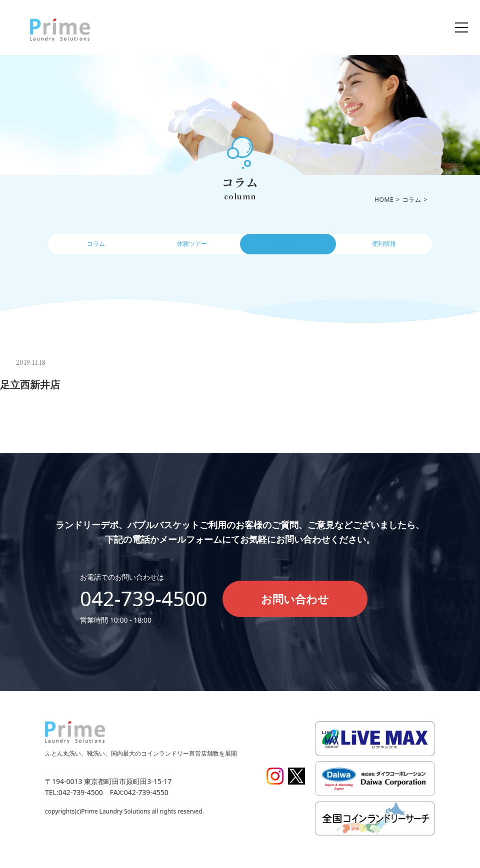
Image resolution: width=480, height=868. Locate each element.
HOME (384, 200)
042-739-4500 (144, 598)
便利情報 (384, 247)
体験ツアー (192, 247)
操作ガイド (288, 247)
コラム (96, 247)
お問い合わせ (295, 599)
